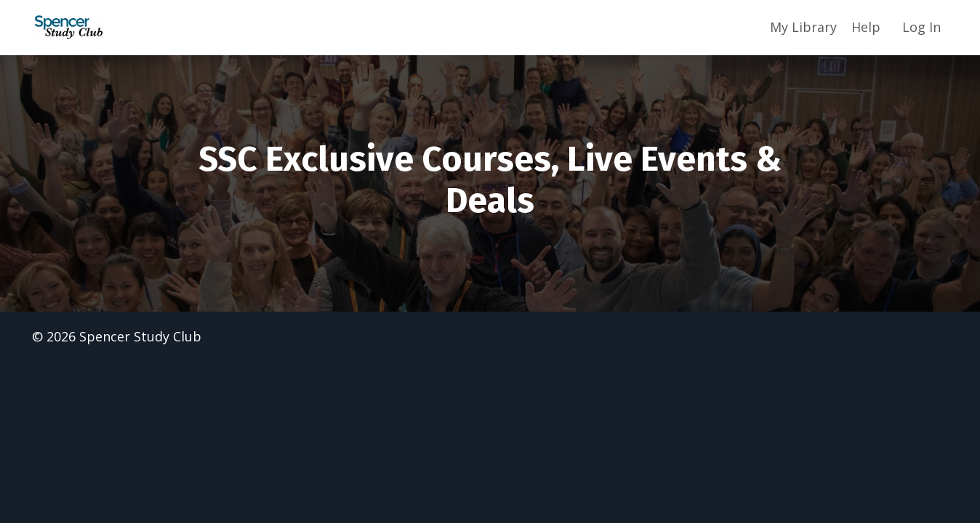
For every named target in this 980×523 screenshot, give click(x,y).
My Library (803, 27)
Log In (921, 27)
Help (866, 27)
